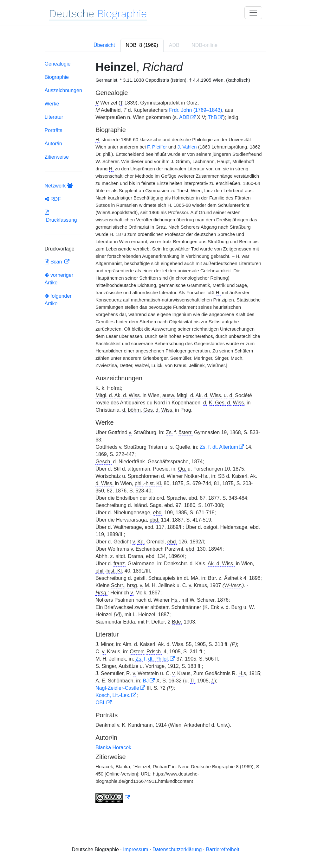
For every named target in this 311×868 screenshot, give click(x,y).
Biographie (57, 77)
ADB (184, 117)
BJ (146, 681)
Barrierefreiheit (223, 849)
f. (152, 659)
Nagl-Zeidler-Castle (117, 688)
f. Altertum (219, 447)
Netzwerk (59, 186)
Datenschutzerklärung (177, 849)
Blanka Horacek (113, 748)
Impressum (136, 849)
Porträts (54, 130)
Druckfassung (61, 216)
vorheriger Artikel (59, 279)
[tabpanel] (156, 433)
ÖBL (100, 703)
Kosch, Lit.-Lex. (113, 695)
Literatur (54, 117)
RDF (53, 199)
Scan (54, 262)
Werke (52, 104)
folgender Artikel (58, 300)
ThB (212, 117)
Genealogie (58, 64)
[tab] (142, 45)
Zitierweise (57, 157)
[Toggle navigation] (253, 13)
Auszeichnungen (63, 90)
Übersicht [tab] (104, 45)
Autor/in (53, 144)
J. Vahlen (187, 147)
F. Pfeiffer (157, 147)
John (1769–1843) (195, 110)
